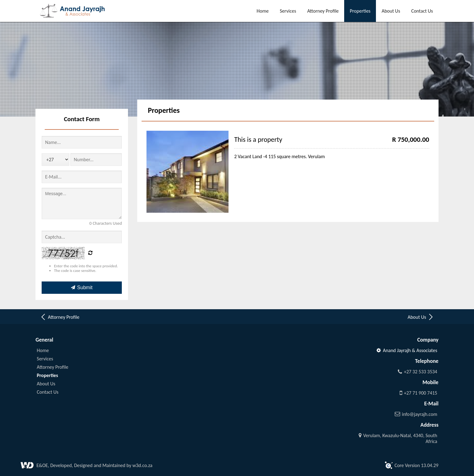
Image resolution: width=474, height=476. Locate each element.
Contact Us (422, 11)
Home (263, 11)
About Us (391, 11)
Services (288, 11)
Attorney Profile (323, 11)
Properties (360, 11)
